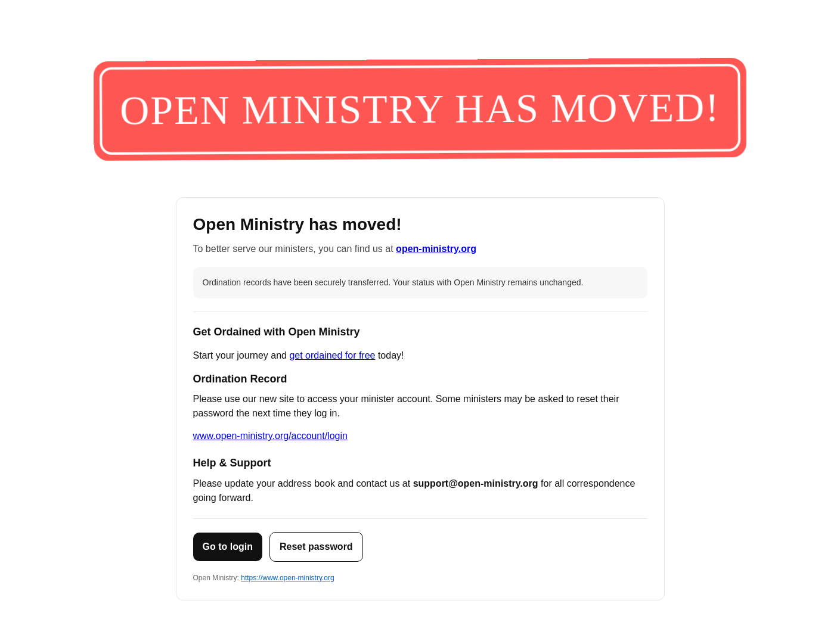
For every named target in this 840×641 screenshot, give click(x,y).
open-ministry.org (436, 249)
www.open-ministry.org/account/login (270, 436)
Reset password (316, 547)
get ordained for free (332, 355)
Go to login (228, 547)
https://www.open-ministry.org (288, 578)
